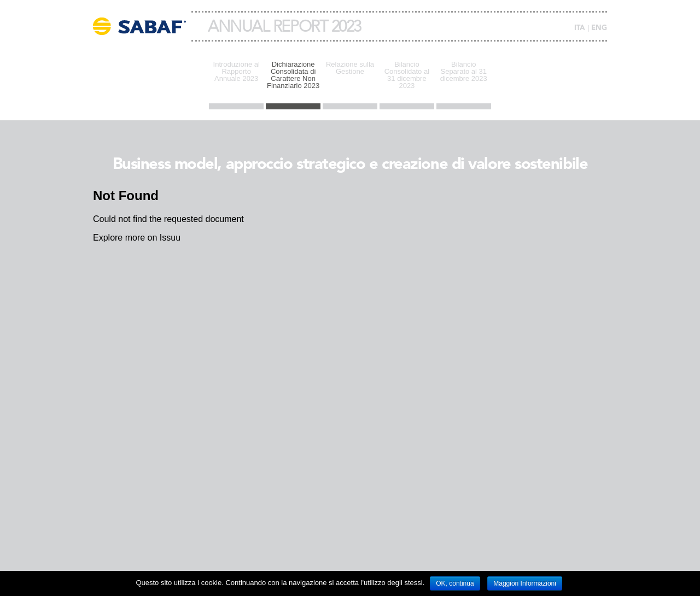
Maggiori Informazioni (525, 583)
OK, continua (455, 583)
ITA (580, 28)
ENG (599, 28)
